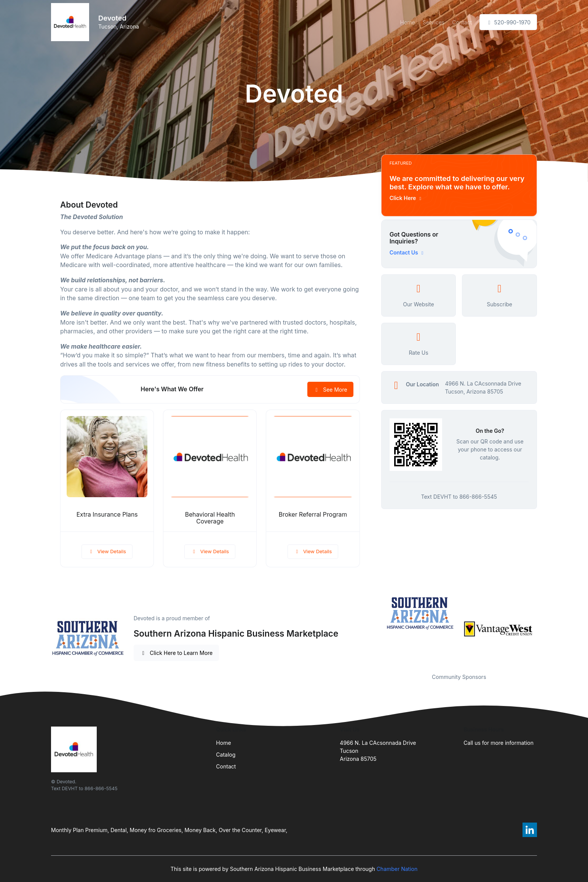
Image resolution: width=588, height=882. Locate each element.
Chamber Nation (397, 869)
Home (408, 22)
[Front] (72, 22)
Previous (375, 629)
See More (330, 390)
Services (434, 22)
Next (543, 629)
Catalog (226, 755)
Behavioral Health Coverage (210, 518)
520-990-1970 (508, 22)
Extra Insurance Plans (107, 515)
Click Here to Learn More (177, 653)
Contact (462, 22)
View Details (107, 551)
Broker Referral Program (313, 515)
